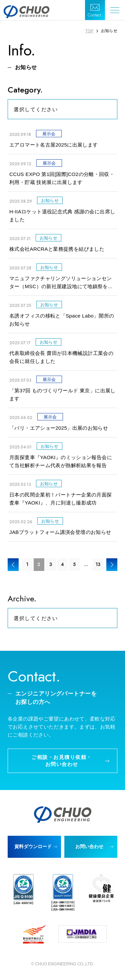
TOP (89, 31)
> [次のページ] (112, 565)
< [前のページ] (13, 565)
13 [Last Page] (98, 564)
